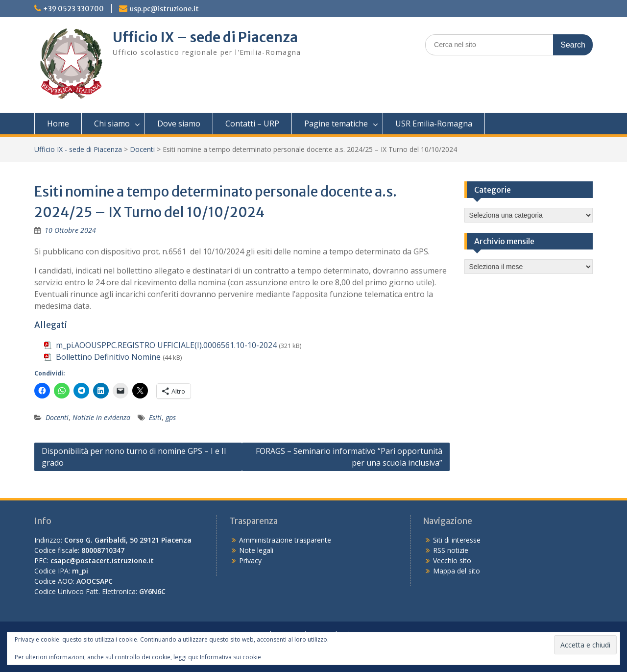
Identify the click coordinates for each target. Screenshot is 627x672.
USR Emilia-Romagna (434, 124)
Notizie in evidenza (101, 417)
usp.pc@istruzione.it (164, 9)
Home (58, 124)
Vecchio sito (452, 560)
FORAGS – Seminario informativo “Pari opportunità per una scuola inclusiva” (349, 457)
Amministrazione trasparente (285, 540)
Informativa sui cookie (230, 657)
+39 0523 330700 (73, 9)
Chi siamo (112, 124)
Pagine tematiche (336, 124)
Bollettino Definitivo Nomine (108, 357)
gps (171, 417)
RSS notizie (451, 550)
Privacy (250, 560)
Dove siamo (179, 124)
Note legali (256, 550)
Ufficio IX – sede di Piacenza (205, 37)
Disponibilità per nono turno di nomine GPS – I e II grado (134, 457)
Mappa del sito (457, 571)
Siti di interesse (457, 540)
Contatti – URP (252, 124)
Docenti (142, 149)
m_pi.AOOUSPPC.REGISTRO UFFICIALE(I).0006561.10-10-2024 (166, 345)
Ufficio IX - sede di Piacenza (78, 149)
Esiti (155, 417)
